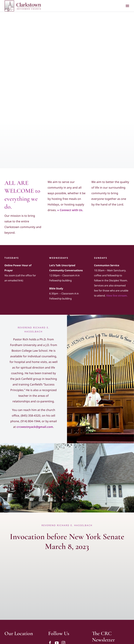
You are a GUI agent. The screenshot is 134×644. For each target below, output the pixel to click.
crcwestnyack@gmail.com (35, 427)
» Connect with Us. (70, 210)
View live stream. (117, 296)
